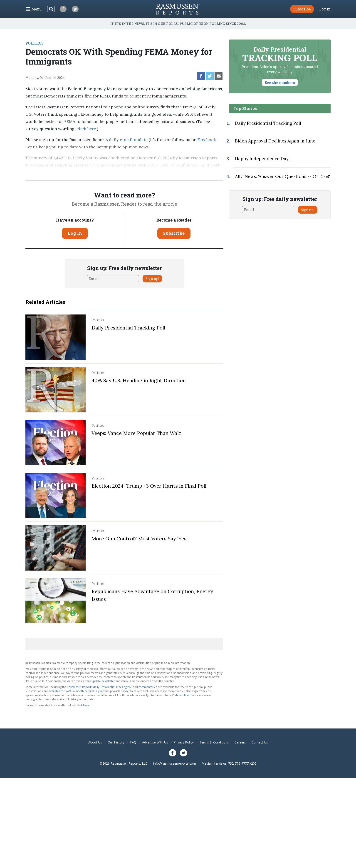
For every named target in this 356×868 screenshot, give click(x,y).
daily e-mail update (128, 140)
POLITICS (35, 43)
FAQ (133, 742)
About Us (95, 742)
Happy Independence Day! (262, 159)
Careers (240, 742)
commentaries (148, 687)
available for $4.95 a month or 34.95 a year (76, 691)
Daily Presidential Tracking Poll (128, 328)
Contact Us (260, 742)
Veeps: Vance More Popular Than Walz (136, 433)
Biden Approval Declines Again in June (275, 141)
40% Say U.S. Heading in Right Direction (139, 380)
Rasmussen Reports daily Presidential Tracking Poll (100, 687)
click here (86, 129)
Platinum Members (184, 695)
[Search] (51, 9)
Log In (325, 9)
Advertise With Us (155, 742)
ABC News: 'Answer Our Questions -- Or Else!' (282, 176)
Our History (116, 742)
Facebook (207, 140)
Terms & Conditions (214, 742)
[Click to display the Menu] (34, 9)
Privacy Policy (184, 742)
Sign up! (152, 279)
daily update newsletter (100, 681)
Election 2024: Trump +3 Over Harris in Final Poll (149, 486)
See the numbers (280, 82)
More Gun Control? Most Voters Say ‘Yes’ (139, 539)
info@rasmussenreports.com (175, 763)
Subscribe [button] (302, 9)
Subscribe (174, 233)
